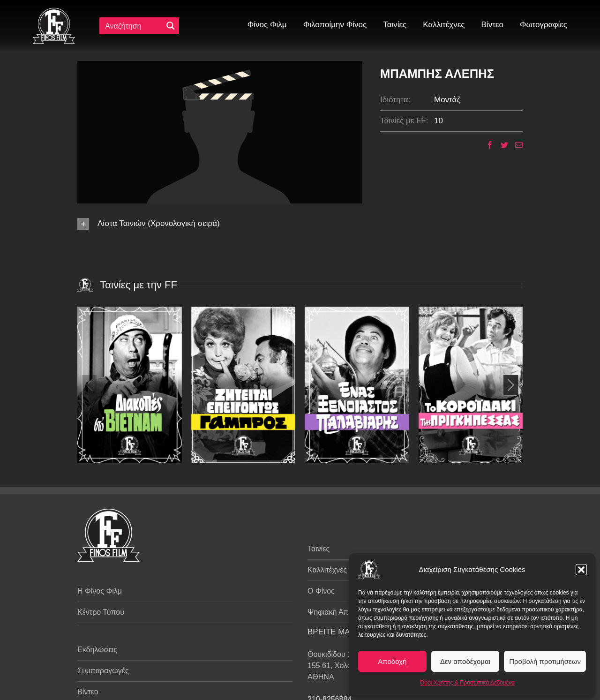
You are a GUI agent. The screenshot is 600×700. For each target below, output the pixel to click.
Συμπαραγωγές (103, 671)
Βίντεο (88, 692)
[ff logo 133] (54, 11)
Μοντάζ (447, 100)
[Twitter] (501, 145)
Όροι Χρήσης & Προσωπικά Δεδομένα (467, 683)
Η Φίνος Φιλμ (100, 591)
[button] (581, 570)
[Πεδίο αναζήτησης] (133, 26)
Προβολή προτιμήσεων (545, 661)
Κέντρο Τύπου (101, 612)
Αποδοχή (392, 661)
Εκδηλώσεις (97, 650)
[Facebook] (486, 145)
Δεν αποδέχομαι (465, 661)
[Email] (515, 145)
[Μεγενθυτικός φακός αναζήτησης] (171, 26)
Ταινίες (319, 549)
